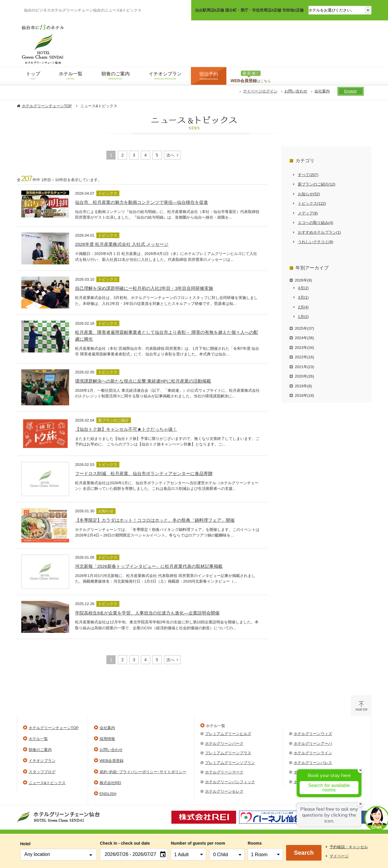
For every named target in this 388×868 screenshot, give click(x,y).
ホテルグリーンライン (313, 753)
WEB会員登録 (112, 761)
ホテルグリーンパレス (313, 763)
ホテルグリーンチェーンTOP (47, 106)
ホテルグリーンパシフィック (230, 782)
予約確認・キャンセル (349, 847)
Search (304, 853)
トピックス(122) (312, 203)
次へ (171, 155)
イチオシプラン (42, 761)
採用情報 (107, 739)
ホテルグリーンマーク (224, 772)
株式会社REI (111, 783)
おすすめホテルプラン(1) (319, 232)
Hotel (25, 844)
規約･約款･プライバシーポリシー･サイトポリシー (143, 772)
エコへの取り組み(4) (316, 223)
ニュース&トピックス (47, 783)
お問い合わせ (296, 91)
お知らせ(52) (309, 194)
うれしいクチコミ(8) (316, 242)
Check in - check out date (125, 843)
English (351, 91)
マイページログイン (260, 91)
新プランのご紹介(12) (317, 184)
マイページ (339, 856)
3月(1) (303, 297)
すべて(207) (308, 175)
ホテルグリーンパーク (224, 743)
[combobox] (59, 855)
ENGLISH (108, 794)
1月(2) (303, 317)
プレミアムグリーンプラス (228, 753)
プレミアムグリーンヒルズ (228, 734)
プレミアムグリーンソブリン (230, 763)
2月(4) (303, 307)
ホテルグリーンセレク (224, 791)
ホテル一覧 (38, 739)
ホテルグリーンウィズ (313, 734)
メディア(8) (308, 213)
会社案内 (322, 91)
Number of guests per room (189, 843)
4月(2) (303, 288)
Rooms (255, 843)
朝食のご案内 (40, 750)
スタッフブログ (42, 772)
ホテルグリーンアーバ (313, 743)
